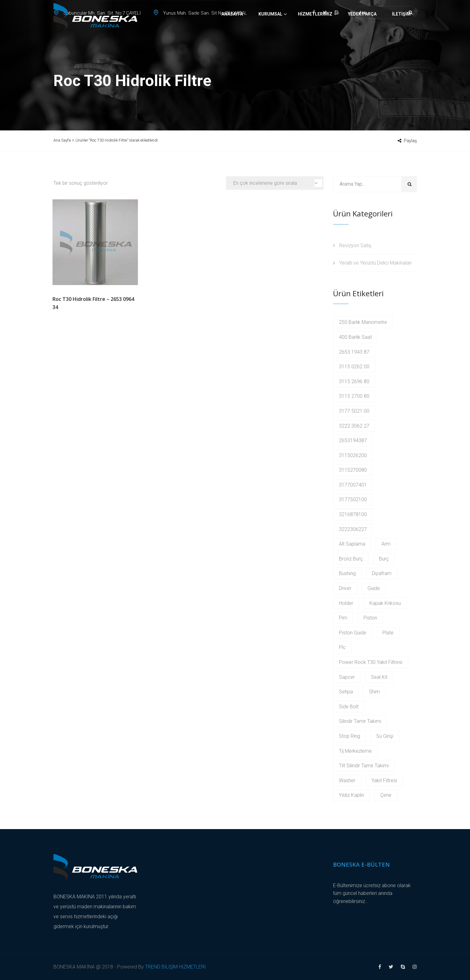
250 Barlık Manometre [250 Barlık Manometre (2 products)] (363, 322)
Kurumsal (270, 36)
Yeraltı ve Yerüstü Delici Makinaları (375, 263)
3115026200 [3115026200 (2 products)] (353, 455)
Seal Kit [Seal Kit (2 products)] (379, 677)
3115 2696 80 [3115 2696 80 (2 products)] (354, 381)
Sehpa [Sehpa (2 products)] (346, 692)
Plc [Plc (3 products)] (342, 647)
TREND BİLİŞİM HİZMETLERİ (175, 967)
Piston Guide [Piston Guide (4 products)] (353, 633)
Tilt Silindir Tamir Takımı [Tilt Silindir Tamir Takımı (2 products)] (364, 766)
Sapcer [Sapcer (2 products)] (347, 677)
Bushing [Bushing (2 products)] (347, 573)
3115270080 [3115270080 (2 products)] (353, 470)
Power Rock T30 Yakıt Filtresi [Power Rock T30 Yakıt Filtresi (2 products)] (371, 662)
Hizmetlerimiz (315, 36)
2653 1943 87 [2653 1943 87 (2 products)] (354, 352)
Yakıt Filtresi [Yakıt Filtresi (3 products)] (384, 780)
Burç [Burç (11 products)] (384, 559)
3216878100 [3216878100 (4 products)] (353, 514)
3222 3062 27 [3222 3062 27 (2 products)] (354, 426)
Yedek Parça (362, 36)
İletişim (401, 36)
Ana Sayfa (62, 140)
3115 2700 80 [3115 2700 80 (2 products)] (354, 396)
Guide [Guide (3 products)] (374, 588)
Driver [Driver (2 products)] (345, 588)
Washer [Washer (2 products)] (347, 780)
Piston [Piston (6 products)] (370, 618)
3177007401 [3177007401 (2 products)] (353, 485)
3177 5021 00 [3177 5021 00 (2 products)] (354, 411)
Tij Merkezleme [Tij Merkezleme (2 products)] (355, 751)
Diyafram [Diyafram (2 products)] (382, 573)
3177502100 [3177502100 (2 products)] (353, 499)
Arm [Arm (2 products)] (386, 544)
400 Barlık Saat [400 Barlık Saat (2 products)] (355, 337)
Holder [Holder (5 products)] (346, 603)
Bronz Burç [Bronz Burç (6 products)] (351, 559)
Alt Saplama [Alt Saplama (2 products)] (352, 544)
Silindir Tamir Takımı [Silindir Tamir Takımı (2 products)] (360, 721)
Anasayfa (232, 36)
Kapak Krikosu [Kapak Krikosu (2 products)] (385, 603)
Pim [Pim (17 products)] (343, 618)
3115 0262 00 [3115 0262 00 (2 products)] (354, 367)
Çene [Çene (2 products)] (386, 795)
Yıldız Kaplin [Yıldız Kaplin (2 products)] (351, 795)
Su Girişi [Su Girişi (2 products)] (385, 736)
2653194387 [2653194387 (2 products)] (353, 440)
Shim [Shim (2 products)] (374, 692)
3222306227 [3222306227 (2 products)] (353, 529)
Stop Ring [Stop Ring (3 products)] (349, 736)
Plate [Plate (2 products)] (388, 633)
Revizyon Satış (355, 245)
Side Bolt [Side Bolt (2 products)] (349, 707)
